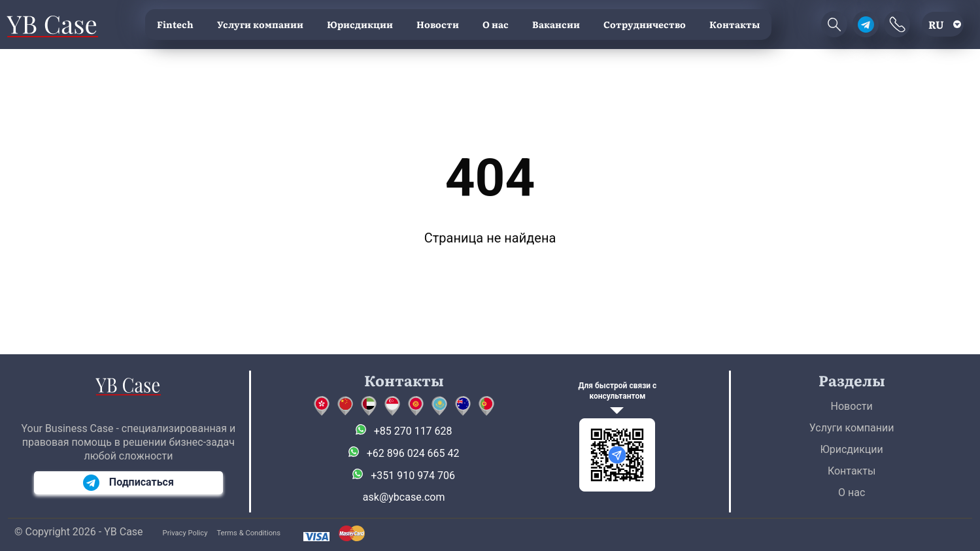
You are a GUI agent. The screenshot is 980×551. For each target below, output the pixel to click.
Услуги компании (260, 24)
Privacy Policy (185, 533)
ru (936, 24)
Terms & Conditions (248, 533)
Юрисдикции (360, 24)
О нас (496, 24)
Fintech (175, 24)
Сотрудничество (645, 24)
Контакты (735, 24)
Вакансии (556, 24)
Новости (438, 24)
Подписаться (128, 483)
